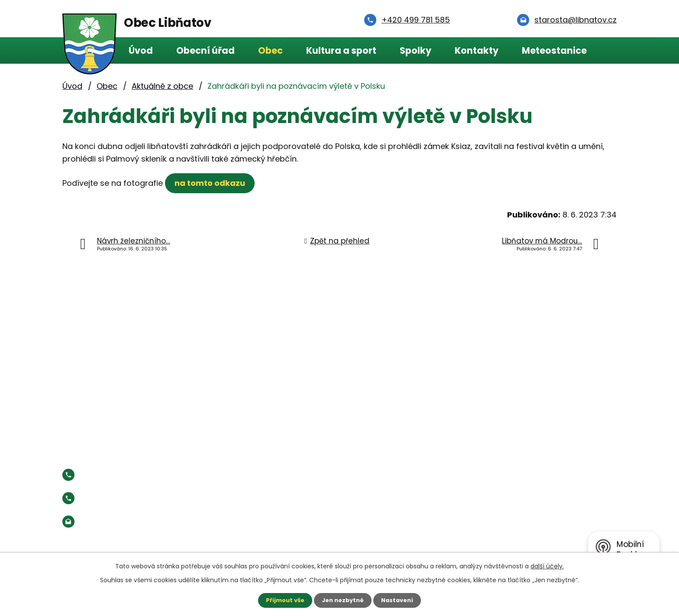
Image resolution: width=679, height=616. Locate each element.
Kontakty (477, 50)
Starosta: (134, 498)
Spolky (415, 50)
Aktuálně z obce (162, 86)
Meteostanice (554, 50)
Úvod (141, 50)
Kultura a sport (341, 50)
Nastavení (400, 600)
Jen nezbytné (343, 600)
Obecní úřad (205, 50)
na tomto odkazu (212, 183)
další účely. (547, 565)
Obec (270, 50)
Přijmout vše (282, 600)
